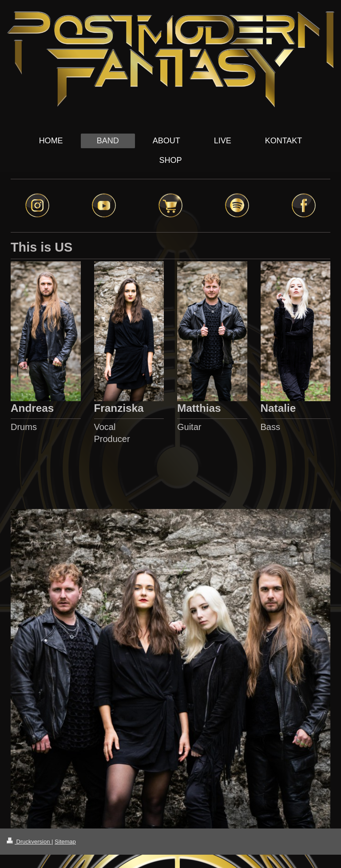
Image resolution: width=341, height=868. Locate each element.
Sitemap (65, 842)
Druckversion (29, 842)
